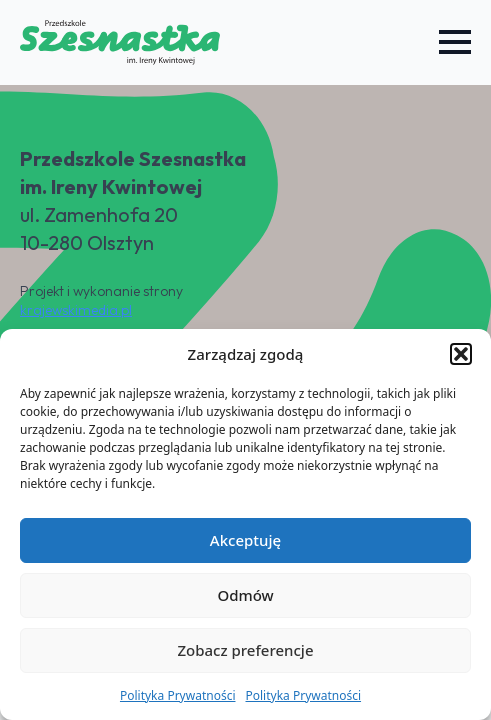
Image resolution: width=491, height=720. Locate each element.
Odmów (245, 595)
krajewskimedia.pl (76, 310)
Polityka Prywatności (178, 695)
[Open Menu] (455, 42)
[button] (461, 354)
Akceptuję (245, 540)
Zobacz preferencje (245, 650)
